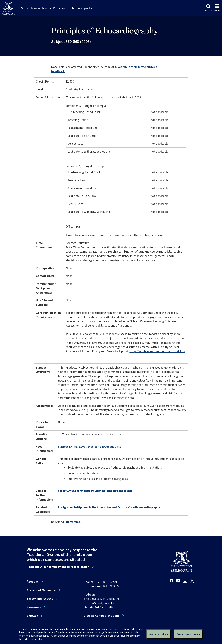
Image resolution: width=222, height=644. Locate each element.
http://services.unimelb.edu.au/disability (157, 351)
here (101, 235)
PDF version (72, 522)
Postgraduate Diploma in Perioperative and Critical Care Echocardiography (109, 507)
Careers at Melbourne (41, 590)
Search (208, 8)
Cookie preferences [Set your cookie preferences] (188, 634)
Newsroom (34, 607)
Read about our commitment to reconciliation (58, 567)
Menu (217, 8)
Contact (32, 616)
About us (33, 582)
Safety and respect (40, 599)
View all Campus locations (101, 616)
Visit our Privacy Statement (125, 636)
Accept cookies (159, 634)
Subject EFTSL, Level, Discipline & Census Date (90, 447)
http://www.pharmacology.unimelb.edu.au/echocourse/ (96, 491)
